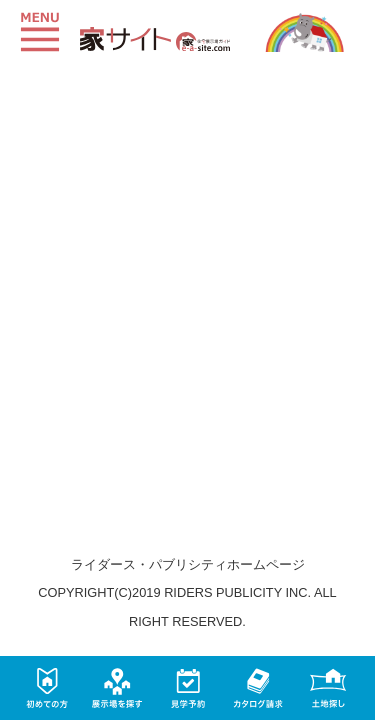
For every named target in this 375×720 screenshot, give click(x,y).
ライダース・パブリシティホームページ (188, 564)
